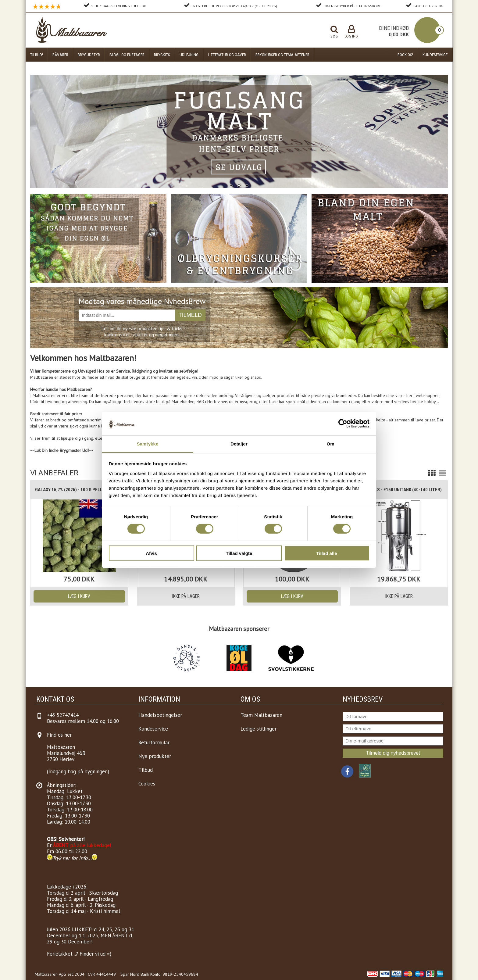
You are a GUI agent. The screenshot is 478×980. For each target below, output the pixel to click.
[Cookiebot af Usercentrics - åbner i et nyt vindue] (343, 424)
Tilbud (146, 770)
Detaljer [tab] (239, 444)
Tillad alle (326, 553)
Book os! (405, 55)
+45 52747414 (63, 715)
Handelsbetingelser (160, 715)
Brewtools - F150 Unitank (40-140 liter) (398, 490)
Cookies (147, 784)
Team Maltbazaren (261, 715)
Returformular (154, 742)
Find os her (59, 735)
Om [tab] (330, 444)
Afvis (151, 553)
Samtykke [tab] (148, 444)
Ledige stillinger (259, 729)
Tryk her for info (70, 858)
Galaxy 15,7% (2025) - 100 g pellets (73, 490)
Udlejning (189, 55)
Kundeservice (435, 55)
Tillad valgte (239, 553)
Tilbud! (37, 55)
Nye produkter (155, 756)
